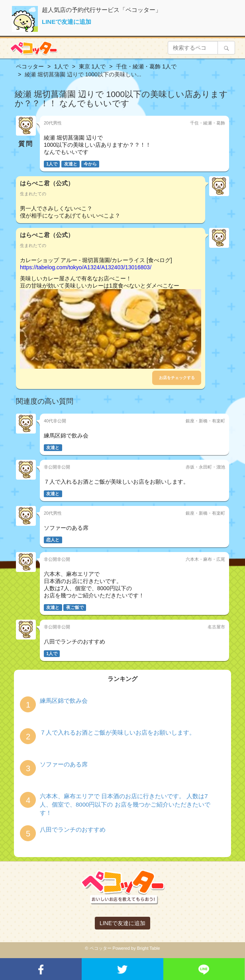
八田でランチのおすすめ (73, 829)
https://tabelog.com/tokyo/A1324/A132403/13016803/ (86, 267)
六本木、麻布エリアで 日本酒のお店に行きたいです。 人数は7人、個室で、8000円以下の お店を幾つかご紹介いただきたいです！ (125, 805)
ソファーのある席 (64, 764)
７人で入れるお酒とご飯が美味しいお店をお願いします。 (118, 732)
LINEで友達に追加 (67, 22)
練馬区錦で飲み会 (64, 701)
